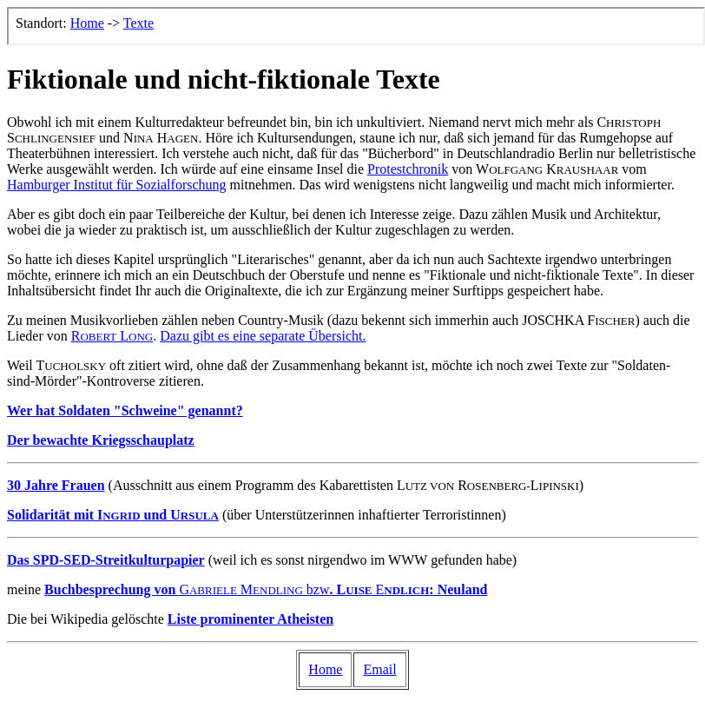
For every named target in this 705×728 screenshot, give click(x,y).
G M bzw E (266, 589)
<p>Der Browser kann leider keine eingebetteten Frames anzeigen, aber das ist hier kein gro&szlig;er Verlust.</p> (356, 26)
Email (379, 669)
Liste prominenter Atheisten (250, 619)
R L (112, 336)
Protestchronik (408, 169)
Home (325, 669)
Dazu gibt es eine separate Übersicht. (263, 336)
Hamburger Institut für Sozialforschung (117, 185)
